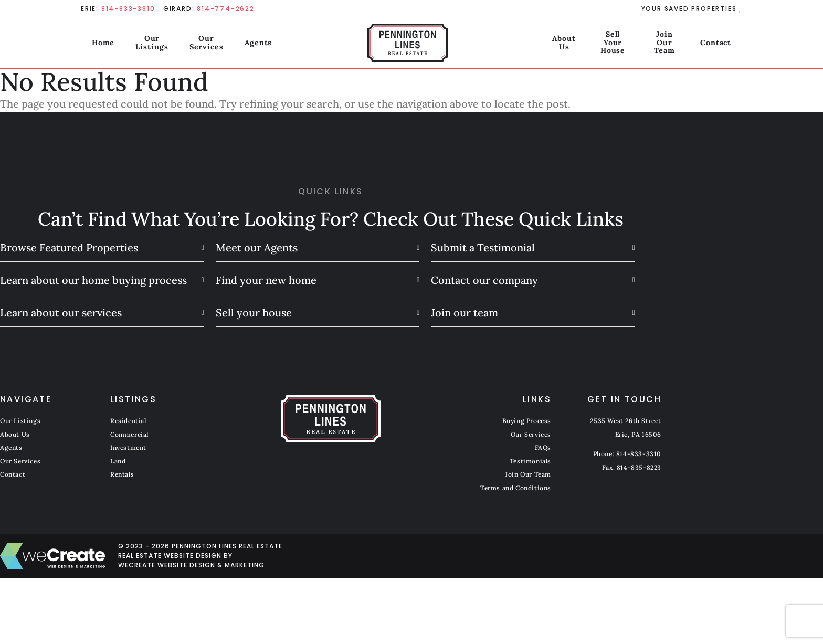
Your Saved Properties (690, 9)
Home (92, 44)
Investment (128, 447)
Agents (283, 44)
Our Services (223, 44)
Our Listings (150, 44)
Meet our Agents (257, 247)
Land (118, 461)
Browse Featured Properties (69, 247)
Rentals (122, 474)
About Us (508, 44)
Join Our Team (661, 44)
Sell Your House (579, 44)
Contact (727, 44)
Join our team (465, 313)
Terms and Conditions (516, 488)
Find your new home (266, 280)
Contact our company (484, 280)
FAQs (543, 447)
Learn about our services (61, 313)
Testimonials (530, 461)
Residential (128, 421)
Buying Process (527, 421)
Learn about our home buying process (93, 280)
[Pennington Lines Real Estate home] (412, 45)
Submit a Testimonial (483, 247)
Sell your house (254, 313)
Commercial (129, 434)
